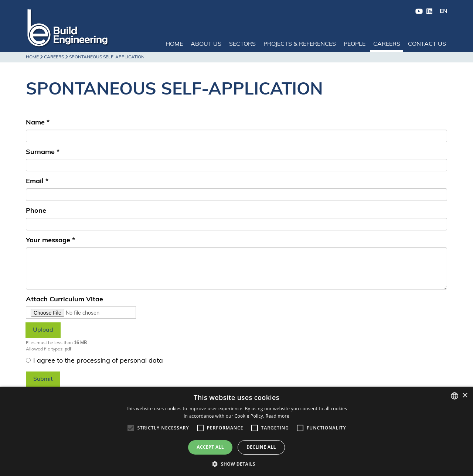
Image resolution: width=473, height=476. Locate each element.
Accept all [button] (210, 447)
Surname (43, 152)
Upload (43, 330)
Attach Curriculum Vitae (64, 300)
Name (38, 123)
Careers (387, 44)
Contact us (427, 44)
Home (174, 44)
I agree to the (94, 361)
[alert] (236, 431)
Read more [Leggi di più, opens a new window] (278, 416)
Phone (36, 211)
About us (206, 44)
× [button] (465, 396)
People (355, 44)
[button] (236, 464)
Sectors (242, 44)
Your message (50, 241)
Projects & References (300, 44)
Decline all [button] (261, 447)
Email (37, 182)
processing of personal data (120, 361)
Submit (43, 379)
